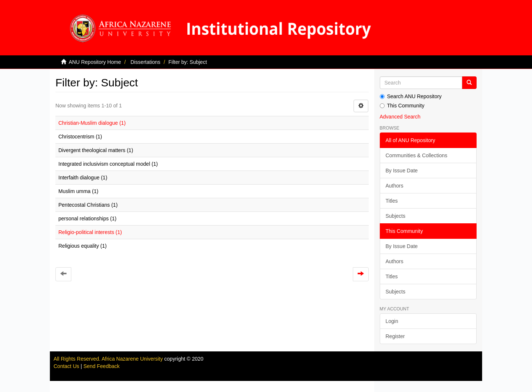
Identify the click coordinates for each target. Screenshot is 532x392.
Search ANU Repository (411, 96)
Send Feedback (102, 366)
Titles (392, 201)
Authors (395, 186)
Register (395, 336)
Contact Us (66, 366)
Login (392, 321)
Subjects (396, 216)
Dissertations (145, 62)
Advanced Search (400, 117)
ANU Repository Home (95, 62)
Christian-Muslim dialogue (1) (92, 123)
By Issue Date (402, 171)
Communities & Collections (417, 155)
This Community (402, 106)
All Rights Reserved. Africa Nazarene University (109, 359)
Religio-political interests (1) (90, 232)
